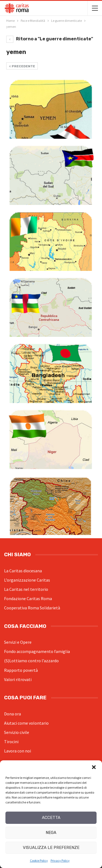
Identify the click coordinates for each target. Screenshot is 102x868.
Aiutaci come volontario (26, 723)
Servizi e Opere (18, 642)
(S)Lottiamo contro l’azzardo (31, 661)
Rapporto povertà (21, 670)
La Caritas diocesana (23, 571)
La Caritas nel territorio (26, 589)
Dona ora (13, 714)
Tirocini (11, 742)
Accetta (51, 818)
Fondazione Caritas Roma (28, 598)
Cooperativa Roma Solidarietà (32, 608)
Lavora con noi (18, 751)
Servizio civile (17, 732)
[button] (94, 767)
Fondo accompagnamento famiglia (37, 651)
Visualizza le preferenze (51, 848)
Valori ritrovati (18, 679)
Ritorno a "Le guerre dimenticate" (50, 39)
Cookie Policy (39, 861)
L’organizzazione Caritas (27, 580)
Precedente (22, 66)
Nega (51, 833)
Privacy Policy (60, 861)
